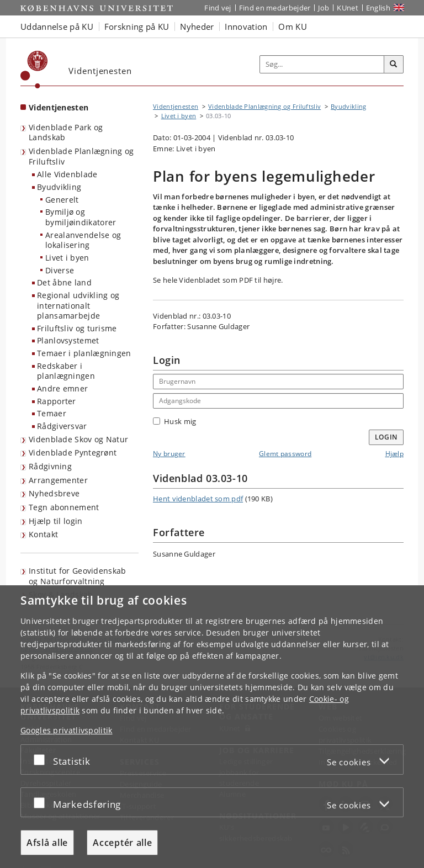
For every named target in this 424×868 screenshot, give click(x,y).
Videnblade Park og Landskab (66, 133)
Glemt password (285, 454)
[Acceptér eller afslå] (42, 759)
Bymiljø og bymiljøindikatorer (81, 217)
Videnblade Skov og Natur (78, 439)
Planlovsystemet (68, 340)
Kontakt (43, 534)
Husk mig (174, 421)
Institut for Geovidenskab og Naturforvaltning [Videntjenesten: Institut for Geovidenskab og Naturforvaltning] (78, 576)
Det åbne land (64, 282)
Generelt (62, 200)
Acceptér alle (122, 843)
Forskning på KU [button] (137, 27)
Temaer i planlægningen (84, 353)
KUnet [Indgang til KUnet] (348, 8)
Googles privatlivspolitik (67, 730)
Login (386, 437)
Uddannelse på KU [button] (57, 27)
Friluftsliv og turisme (77, 328)
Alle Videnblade (67, 174)
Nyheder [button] (197, 27)
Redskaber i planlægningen (66, 371)
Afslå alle (47, 843)
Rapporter (57, 401)
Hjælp (395, 454)
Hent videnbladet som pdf (198, 499)
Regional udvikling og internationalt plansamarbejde (78, 305)
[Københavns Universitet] (34, 70)
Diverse (60, 270)
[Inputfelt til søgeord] (322, 65)
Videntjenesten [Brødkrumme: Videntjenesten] (176, 106)
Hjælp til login (56, 521)
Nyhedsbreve (54, 493)
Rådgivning (50, 466)
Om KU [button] (293, 27)
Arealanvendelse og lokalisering (83, 240)
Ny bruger (169, 454)
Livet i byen (67, 258)
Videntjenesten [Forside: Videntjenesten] (59, 107)
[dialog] (212, 727)
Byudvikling (59, 187)
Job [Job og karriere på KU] (324, 8)
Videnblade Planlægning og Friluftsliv (81, 156)
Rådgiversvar (62, 426)
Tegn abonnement (64, 507)
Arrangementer (58, 480)
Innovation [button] (246, 27)
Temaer (52, 413)
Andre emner (62, 388)
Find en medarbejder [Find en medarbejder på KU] (275, 8)
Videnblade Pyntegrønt (73, 452)
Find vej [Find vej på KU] (218, 8)
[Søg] (394, 65)
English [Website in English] (378, 8)
